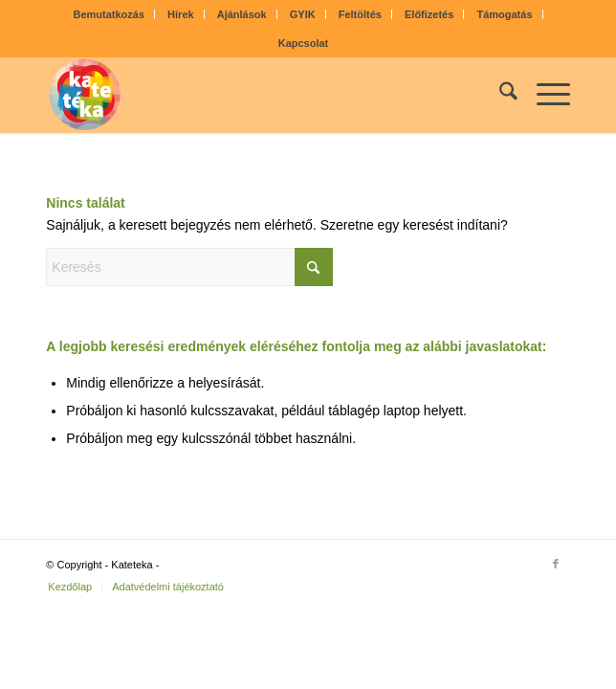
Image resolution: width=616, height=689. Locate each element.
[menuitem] (109, 14)
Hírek (181, 14)
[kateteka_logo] (255, 95)
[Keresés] (499, 95)
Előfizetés (429, 14)
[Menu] (544, 95)
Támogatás (504, 14)
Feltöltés (360, 14)
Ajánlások (242, 14)
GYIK (303, 14)
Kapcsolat (304, 43)
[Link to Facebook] (556, 564)
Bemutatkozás (109, 14)
